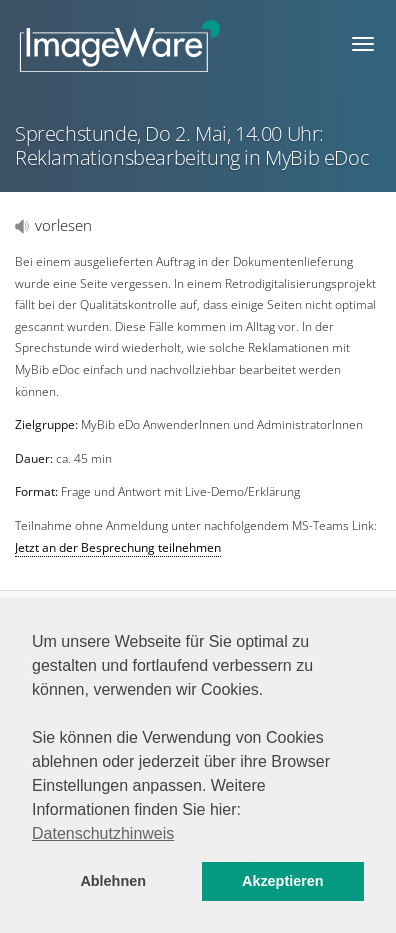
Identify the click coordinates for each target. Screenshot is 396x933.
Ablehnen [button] (113, 881)
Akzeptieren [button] (283, 881)
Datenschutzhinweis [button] (103, 833)
